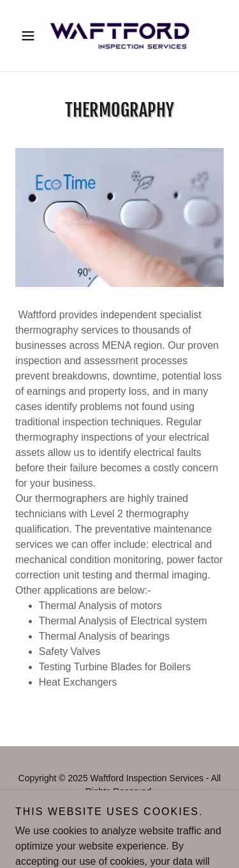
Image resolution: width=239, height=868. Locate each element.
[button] (31, 36)
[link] (119, 36)
